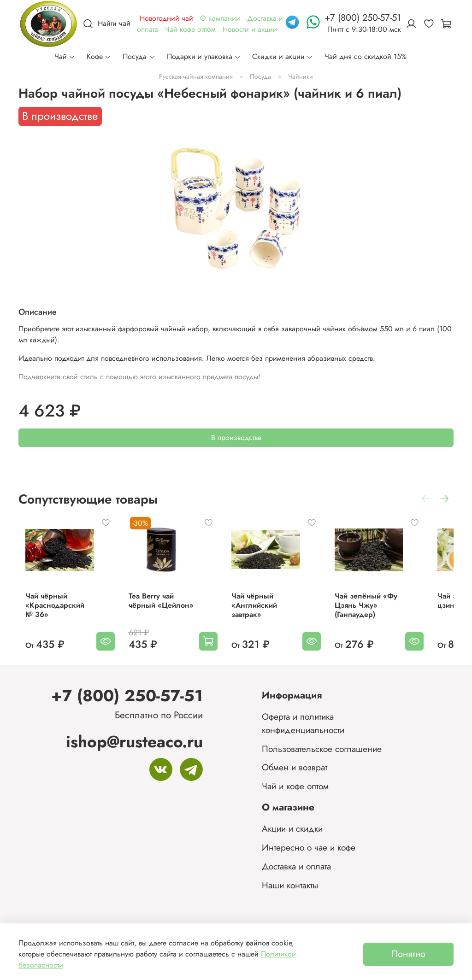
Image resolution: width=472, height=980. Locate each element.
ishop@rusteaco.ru (134, 742)
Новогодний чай (166, 18)
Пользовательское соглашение (322, 749)
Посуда (139, 56)
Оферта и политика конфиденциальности (303, 723)
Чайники (301, 76)
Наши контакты (290, 885)
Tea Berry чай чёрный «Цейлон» (168, 610)
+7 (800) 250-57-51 (127, 695)
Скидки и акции (283, 56)
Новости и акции (250, 29)
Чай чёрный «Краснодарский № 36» (53, 614)
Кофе (99, 56)
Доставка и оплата (296, 866)
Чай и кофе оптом (295, 786)
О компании (220, 18)
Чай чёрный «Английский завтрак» (266, 614)
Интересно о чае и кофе (309, 847)
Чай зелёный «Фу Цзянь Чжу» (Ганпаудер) (387, 614)
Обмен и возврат (295, 767)
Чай (65, 56)
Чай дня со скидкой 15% (366, 56)
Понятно (408, 954)
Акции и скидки (292, 828)
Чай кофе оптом (190, 29)
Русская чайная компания (196, 76)
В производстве (236, 437)
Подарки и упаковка (204, 56)
